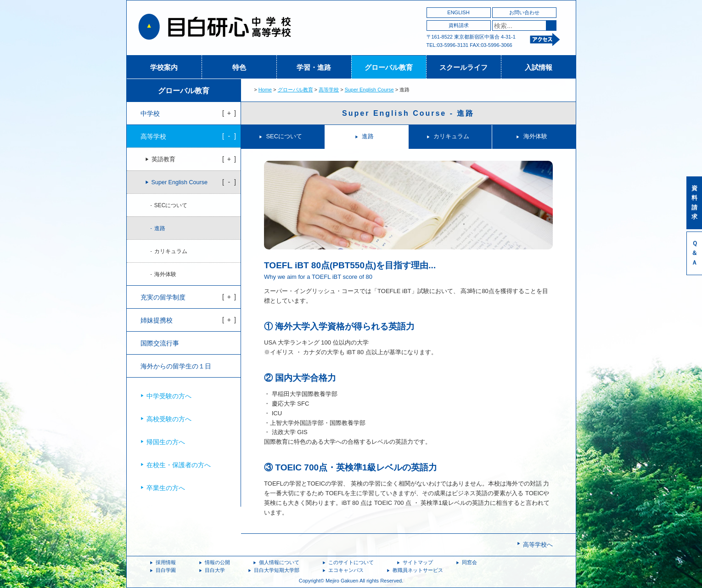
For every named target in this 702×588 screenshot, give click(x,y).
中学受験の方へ (169, 396)
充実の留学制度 (163, 297)
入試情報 (539, 67)
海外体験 (535, 136)
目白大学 (215, 570)
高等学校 (329, 90)
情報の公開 (217, 562)
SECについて (284, 136)
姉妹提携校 (157, 320)
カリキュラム (451, 136)
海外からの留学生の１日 (176, 366)
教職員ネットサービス (418, 570)
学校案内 (164, 67)
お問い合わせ (524, 12)
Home (265, 90)
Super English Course (369, 90)
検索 (551, 25)
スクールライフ (463, 67)
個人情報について (279, 562)
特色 (239, 67)
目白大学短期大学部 (277, 570)
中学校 (150, 113)
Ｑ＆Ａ (694, 253)
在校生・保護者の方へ (179, 465)
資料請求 (459, 25)
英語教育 (163, 159)
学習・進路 (314, 67)
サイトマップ (418, 562)
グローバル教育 (389, 67)
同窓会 (469, 562)
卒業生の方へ (166, 488)
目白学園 (166, 570)
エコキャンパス (346, 570)
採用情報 (166, 562)
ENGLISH (458, 12)
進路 (368, 136)
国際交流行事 (160, 343)
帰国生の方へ (166, 442)
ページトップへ (556, 548)
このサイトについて (351, 562)
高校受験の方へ (169, 419)
